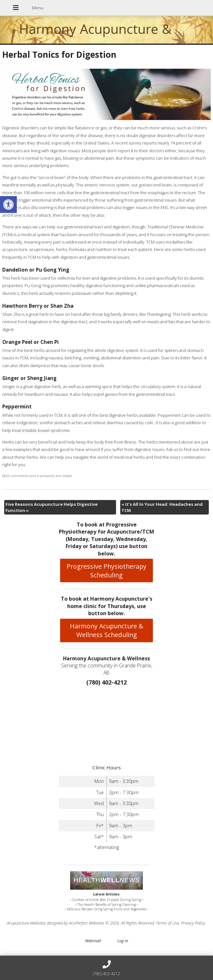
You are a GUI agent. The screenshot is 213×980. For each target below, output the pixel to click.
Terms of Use (167, 923)
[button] (8, 205)
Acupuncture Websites (26, 923)
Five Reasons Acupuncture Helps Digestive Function (52, 507)
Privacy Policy (193, 923)
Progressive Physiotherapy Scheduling (106, 571)
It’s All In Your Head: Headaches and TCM (162, 507)
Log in (123, 941)
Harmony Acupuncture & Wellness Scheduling (106, 630)
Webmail (93, 941)
